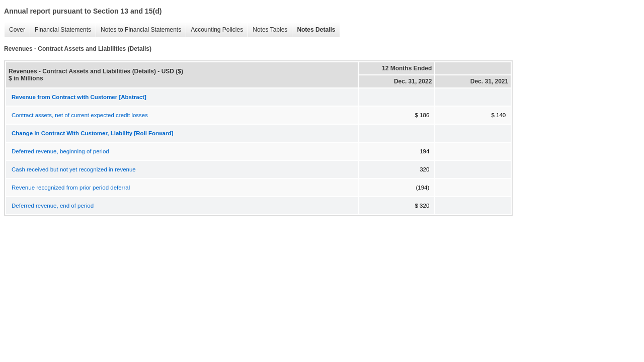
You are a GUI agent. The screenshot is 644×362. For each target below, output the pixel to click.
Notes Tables (270, 30)
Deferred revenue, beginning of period (60, 151)
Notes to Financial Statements (141, 30)
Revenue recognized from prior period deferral (71, 188)
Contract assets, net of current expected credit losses (80, 115)
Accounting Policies (217, 30)
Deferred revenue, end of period (53, 206)
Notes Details (316, 30)
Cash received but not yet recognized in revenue (74, 169)
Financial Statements (63, 30)
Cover (17, 30)
